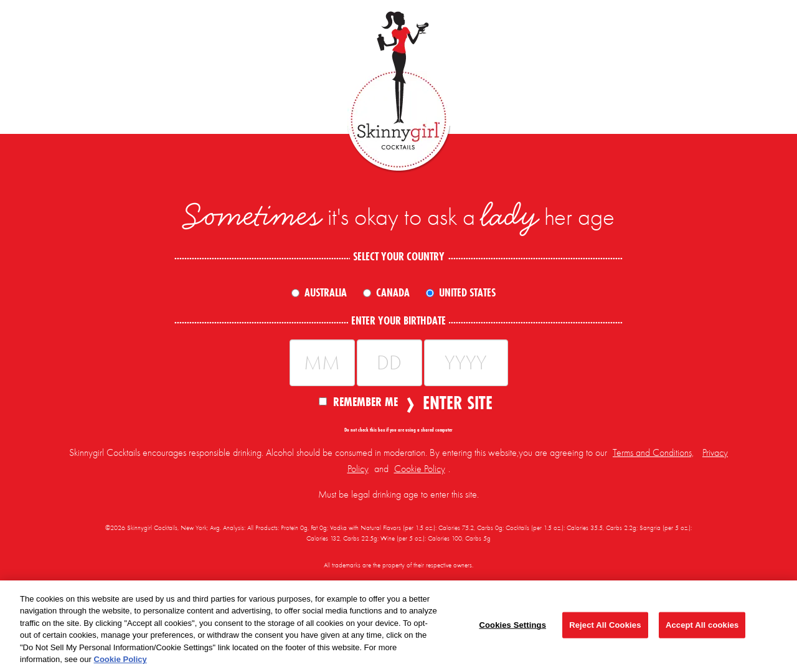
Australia (326, 293)
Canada (393, 293)
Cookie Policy (420, 469)
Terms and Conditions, (653, 453)
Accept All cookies (702, 625)
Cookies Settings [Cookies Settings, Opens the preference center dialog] (512, 625)
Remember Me (358, 401)
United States (467, 293)
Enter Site (454, 403)
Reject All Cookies (605, 625)
